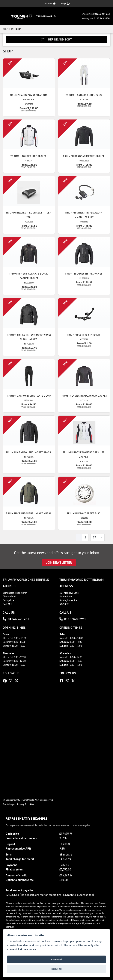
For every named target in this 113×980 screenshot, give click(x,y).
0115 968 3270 (102, 18)
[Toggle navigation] (5, 16)
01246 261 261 (102, 14)
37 (94, 537)
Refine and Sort (56, 39)
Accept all (56, 960)
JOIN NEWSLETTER (59, 563)
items (51, 4)
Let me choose (27, 949)
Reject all (56, 969)
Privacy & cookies (26, 804)
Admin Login (9, 804)
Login (65, 4)
